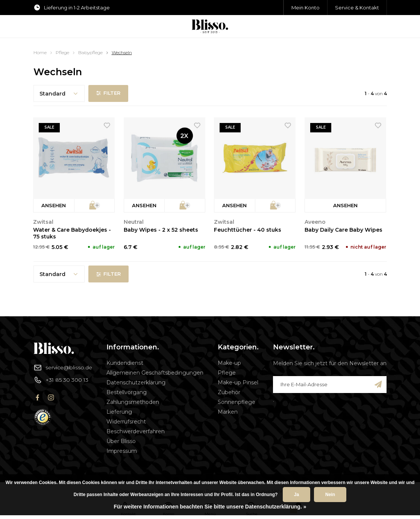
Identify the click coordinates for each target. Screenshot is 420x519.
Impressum (122, 451)
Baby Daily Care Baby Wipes (343, 230)
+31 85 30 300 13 (61, 380)
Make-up (229, 363)
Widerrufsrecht (126, 422)
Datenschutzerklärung (136, 382)
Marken (228, 412)
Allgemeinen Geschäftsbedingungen (155, 373)
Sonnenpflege (237, 402)
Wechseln (122, 52)
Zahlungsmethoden (133, 402)
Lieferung (119, 412)
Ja (296, 495)
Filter (108, 93)
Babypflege (90, 52)
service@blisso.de (63, 367)
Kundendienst (125, 363)
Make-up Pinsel (238, 382)
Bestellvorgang (127, 392)
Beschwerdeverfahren (136, 431)
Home (40, 52)
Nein (330, 495)
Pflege (62, 52)
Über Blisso (121, 441)
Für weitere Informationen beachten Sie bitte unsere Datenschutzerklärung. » (210, 507)
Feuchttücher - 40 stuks (248, 230)
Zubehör (229, 392)
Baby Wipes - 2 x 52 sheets (161, 230)
